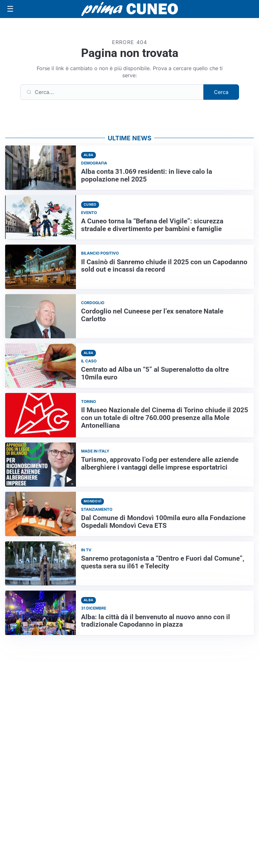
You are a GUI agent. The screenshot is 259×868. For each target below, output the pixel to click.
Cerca (221, 92)
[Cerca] (112, 92)
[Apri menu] (10, 9)
